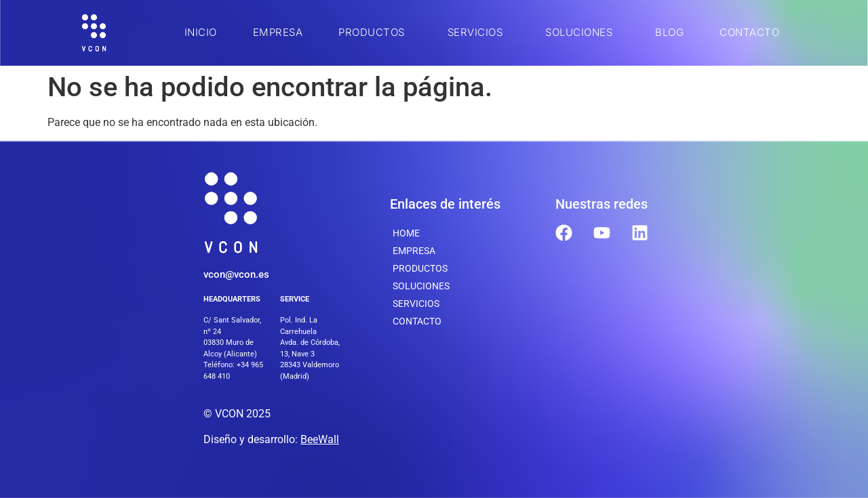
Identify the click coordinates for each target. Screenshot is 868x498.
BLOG (669, 32)
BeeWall (320, 439)
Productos (375, 33)
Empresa (278, 32)
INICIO (201, 32)
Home (406, 233)
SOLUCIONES (582, 33)
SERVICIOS (479, 33)
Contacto (749, 32)
